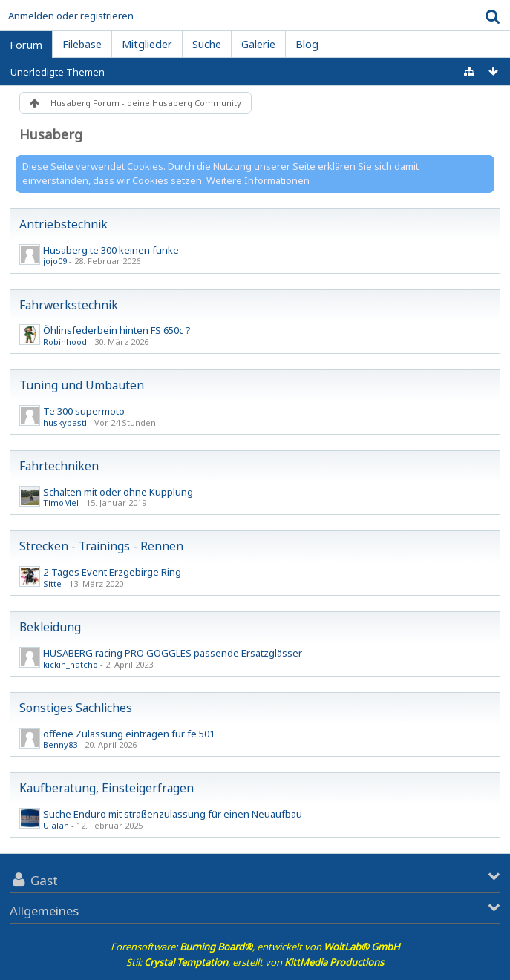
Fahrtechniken (59, 466)
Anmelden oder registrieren (71, 16)
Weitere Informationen (258, 180)
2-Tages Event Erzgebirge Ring (112, 572)
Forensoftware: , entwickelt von (255, 947)
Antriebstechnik (63, 224)
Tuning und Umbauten (82, 385)
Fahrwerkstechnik (69, 305)
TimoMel (61, 503)
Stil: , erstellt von (255, 962)
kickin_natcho (71, 664)
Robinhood (65, 342)
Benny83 (60, 744)
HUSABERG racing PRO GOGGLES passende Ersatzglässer (173, 653)
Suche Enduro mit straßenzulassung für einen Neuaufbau (173, 814)
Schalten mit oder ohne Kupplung (118, 492)
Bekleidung (50, 627)
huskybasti (65, 422)
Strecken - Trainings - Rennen (101, 546)
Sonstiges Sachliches (76, 708)
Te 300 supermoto (84, 411)
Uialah (56, 825)
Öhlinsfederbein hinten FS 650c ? (117, 330)
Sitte (52, 583)
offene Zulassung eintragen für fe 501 (129, 734)
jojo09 (55, 261)
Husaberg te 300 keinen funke (111, 250)
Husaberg (51, 134)
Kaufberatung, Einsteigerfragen (107, 788)
